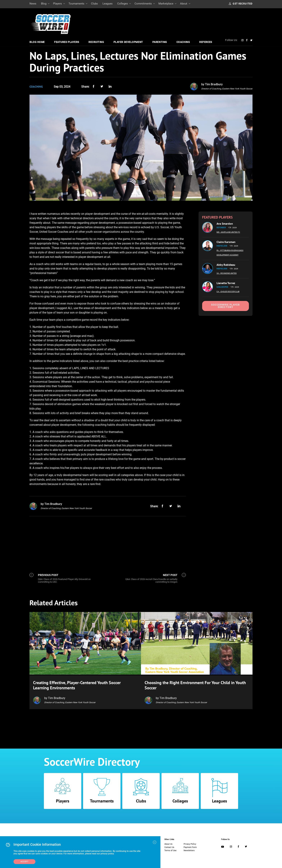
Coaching (183, 42)
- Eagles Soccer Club (230, 292)
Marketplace (166, 4)
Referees (206, 42)
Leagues (108, 4)
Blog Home (37, 42)
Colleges (123, 4)
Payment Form (190, 847)
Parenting (160, 42)
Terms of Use (170, 850)
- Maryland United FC (230, 232)
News (33, 4)
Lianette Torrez (226, 283)
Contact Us (169, 847)
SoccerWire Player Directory (225, 306)
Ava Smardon (225, 224)
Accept (24, 862)
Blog (44, 4)
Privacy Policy (190, 843)
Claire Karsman (226, 242)
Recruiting (96, 42)
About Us (168, 843)
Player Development (128, 42)
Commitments (143, 4)
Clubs (94, 4)
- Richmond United (228, 273)
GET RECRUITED (241, 4)
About (184, 4)
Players (57, 4)
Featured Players (67, 42)
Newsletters (189, 850)
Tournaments (76, 4)
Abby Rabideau (226, 265)
